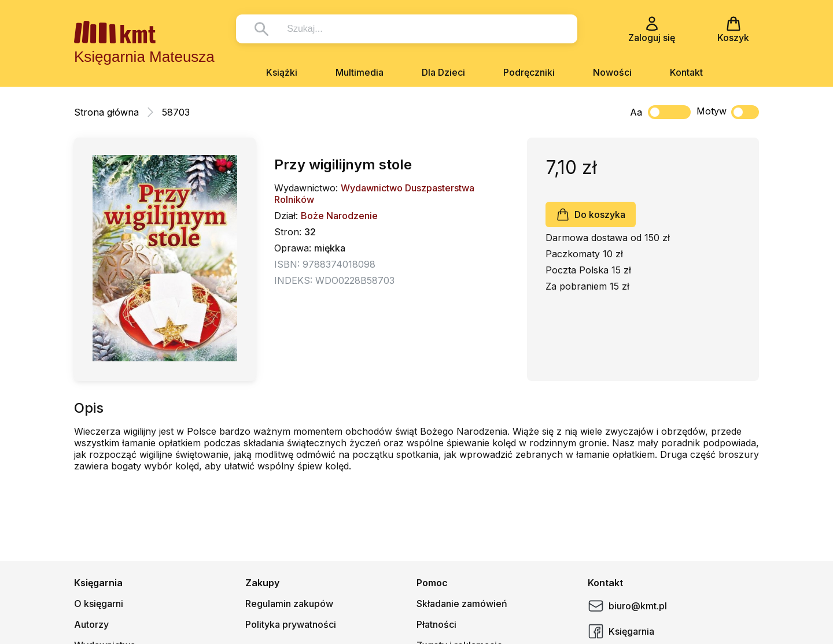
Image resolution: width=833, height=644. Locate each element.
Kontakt (686, 72)
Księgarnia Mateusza (144, 57)
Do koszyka (591, 214)
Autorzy (91, 624)
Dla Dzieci (443, 72)
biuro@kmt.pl (627, 606)
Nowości (612, 72)
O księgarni (99, 604)
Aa (636, 112)
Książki (282, 72)
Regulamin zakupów (289, 604)
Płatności (436, 624)
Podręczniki (529, 72)
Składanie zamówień (462, 604)
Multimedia (360, 72)
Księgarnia (621, 631)
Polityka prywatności (291, 624)
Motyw (728, 112)
